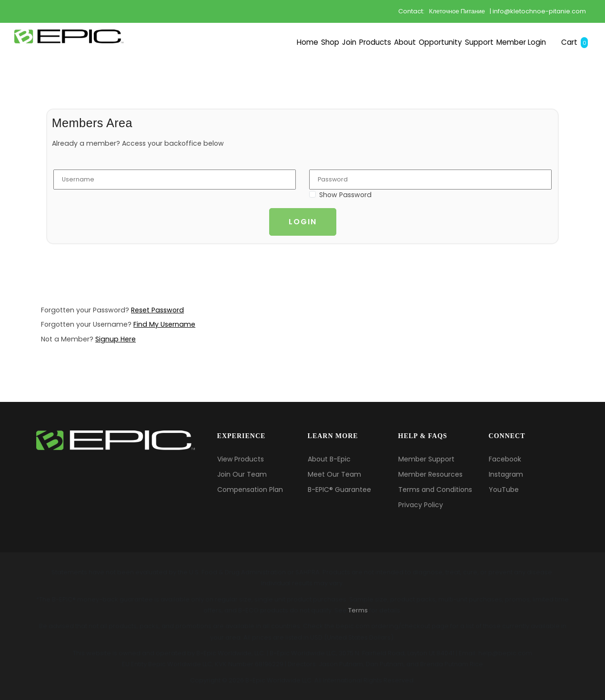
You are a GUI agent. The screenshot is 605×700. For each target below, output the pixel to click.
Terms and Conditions (435, 490)
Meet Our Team (334, 474)
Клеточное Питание (457, 11)
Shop (169, 70)
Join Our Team (242, 474)
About (301, 70)
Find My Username (164, 324)
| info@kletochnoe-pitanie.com (538, 11)
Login (303, 222)
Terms (358, 610)
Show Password (345, 195)
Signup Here (116, 339)
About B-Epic (329, 459)
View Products (241, 459)
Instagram (506, 474)
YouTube (504, 490)
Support (420, 70)
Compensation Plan (250, 490)
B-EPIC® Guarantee (339, 490)
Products (251, 70)
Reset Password (157, 310)
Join (205, 70)
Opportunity (358, 70)
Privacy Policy (421, 505)
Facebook (505, 459)
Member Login (489, 70)
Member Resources (430, 474)
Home (127, 70)
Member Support (426, 459)
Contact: (411, 11)
